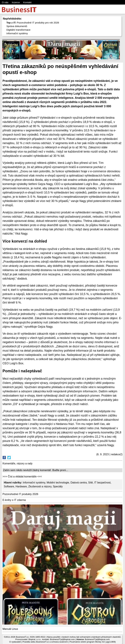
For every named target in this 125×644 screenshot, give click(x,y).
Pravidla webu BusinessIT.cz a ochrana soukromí (45, 642)
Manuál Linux (10, 629)
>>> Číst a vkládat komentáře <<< (22, 477)
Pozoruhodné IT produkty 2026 (20, 494)
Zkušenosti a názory (40, 486)
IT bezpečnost (102, 483)
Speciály (58, 486)
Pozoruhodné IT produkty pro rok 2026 (33, 23)
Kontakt (27, 2)
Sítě (90, 483)
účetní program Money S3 (93, 642)
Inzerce (16, 2)
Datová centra (79, 483)
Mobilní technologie (58, 483)
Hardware (21, 486)
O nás (5, 2)
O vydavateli (15, 642)
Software (9, 486)
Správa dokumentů (17, 26)
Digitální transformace (18, 30)
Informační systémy (17, 33)
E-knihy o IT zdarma (14, 500)
